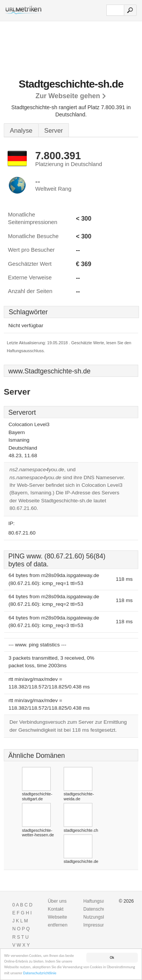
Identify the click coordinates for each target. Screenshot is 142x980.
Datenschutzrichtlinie (40, 974)
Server (54, 131)
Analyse (21, 131)
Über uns (57, 901)
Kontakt (56, 909)
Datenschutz (96, 909)
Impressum (95, 925)
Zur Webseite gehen (68, 96)
